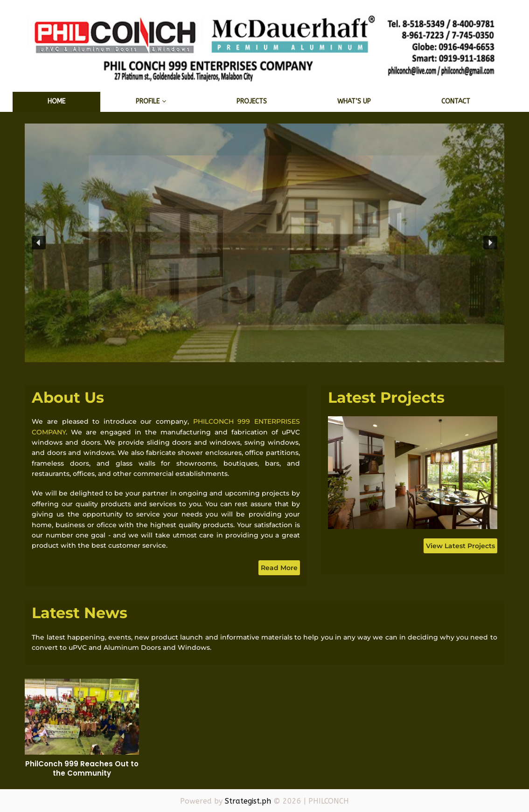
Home (56, 101)
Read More (279, 568)
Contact (456, 101)
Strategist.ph (248, 801)
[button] (39, 243)
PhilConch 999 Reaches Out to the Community (82, 768)
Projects (252, 101)
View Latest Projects (460, 546)
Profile (148, 101)
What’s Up (354, 101)
